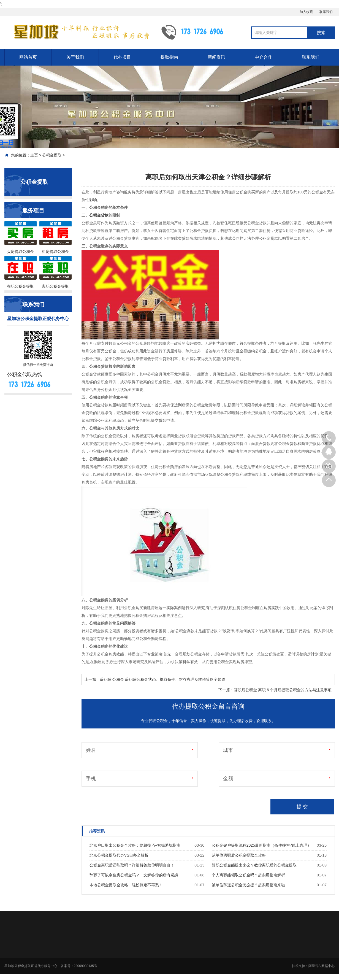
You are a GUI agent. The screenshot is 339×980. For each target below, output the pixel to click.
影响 (93, 200)
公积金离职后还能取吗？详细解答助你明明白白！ (132, 865)
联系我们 (326, 12)
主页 (34, 155)
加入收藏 (306, 12)
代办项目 (122, 57)
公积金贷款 (99, 215)
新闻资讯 (216, 57)
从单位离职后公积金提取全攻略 (239, 855)
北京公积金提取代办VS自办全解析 (119, 855)
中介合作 (264, 57)
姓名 (91, 750)
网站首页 (28, 57)
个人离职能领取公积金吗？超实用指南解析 (248, 875)
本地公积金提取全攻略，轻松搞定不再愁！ (126, 885)
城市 (228, 750)
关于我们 (75, 57)
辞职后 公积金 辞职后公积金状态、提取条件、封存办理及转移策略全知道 (163, 679)
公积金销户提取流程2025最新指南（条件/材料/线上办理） (261, 845)
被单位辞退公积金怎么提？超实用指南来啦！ (250, 885)
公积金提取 (52, 155)
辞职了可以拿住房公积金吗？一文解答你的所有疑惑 (134, 875)
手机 (91, 779)
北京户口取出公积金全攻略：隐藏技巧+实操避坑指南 (135, 845)
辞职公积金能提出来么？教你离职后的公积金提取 (254, 865)
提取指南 (169, 57)
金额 (228, 779)
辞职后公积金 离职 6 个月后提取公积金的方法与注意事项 (283, 690)
